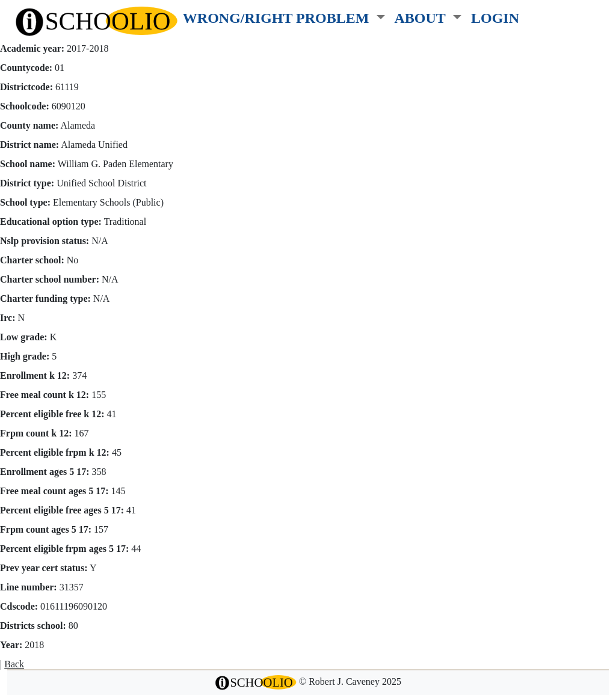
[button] (284, 16)
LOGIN (495, 18)
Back (14, 664)
